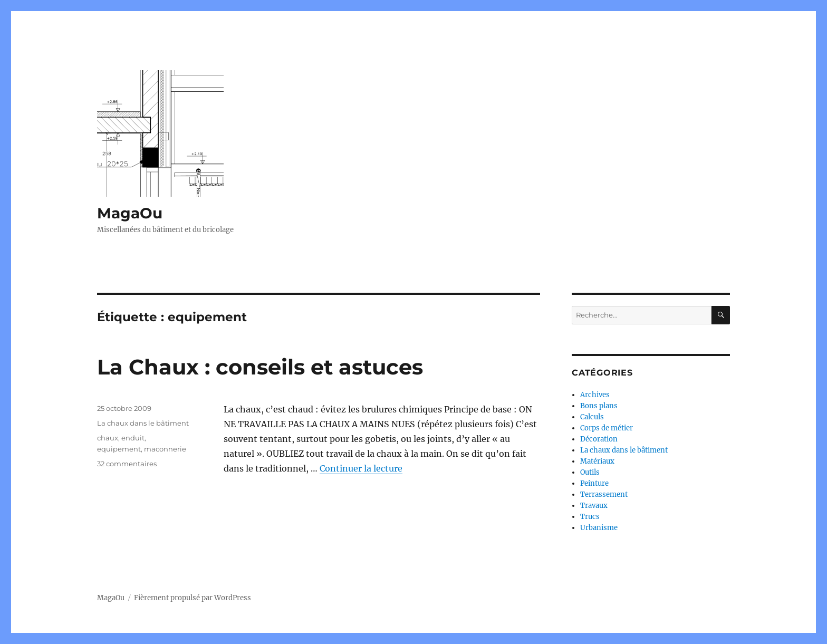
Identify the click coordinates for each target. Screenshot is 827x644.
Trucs (590, 517)
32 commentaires (127, 464)
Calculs (592, 417)
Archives (595, 395)
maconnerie (165, 449)
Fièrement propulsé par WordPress (193, 598)
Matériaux (597, 461)
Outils (590, 472)
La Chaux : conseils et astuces (260, 367)
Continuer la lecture (361, 468)
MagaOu (130, 213)
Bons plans (599, 406)
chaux (108, 438)
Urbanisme (599, 528)
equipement (119, 449)
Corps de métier (607, 428)
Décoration (599, 439)
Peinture (594, 483)
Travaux (594, 506)
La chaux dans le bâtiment (143, 423)
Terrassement (604, 494)
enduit (133, 438)
